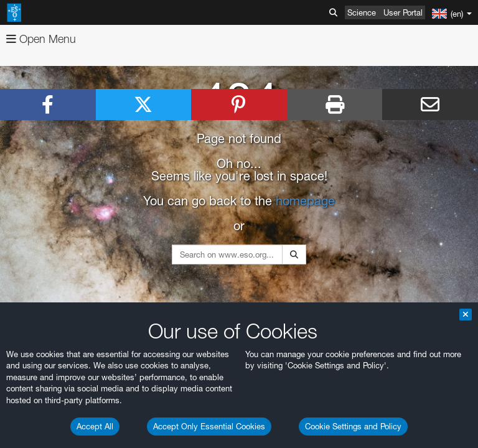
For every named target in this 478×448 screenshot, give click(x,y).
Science (362, 12)
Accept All (95, 426)
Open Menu (41, 39)
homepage (305, 201)
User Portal (403, 12)
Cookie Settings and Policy (353, 426)
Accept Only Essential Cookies (209, 426)
